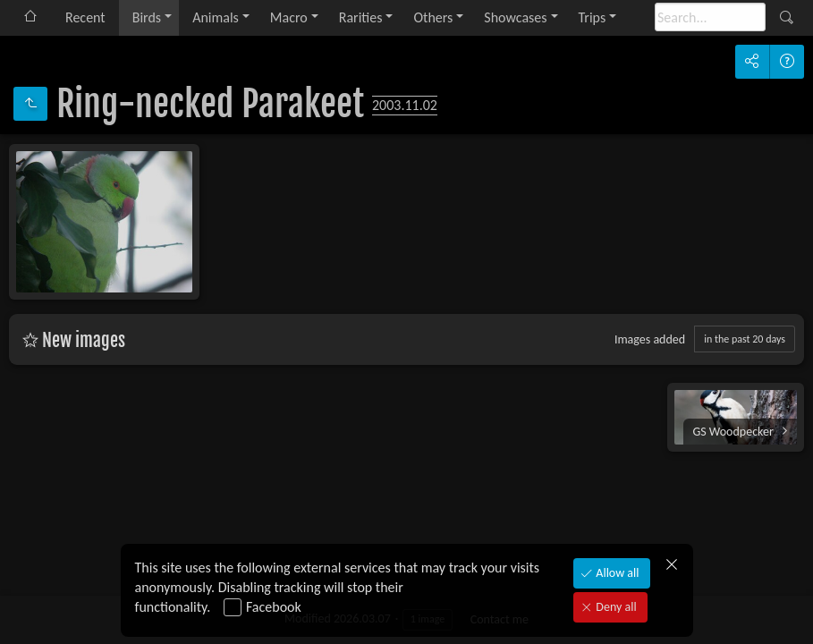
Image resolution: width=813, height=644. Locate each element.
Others (433, 17)
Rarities (361, 17)
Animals (216, 17)
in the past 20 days (745, 339)
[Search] (710, 17)
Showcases (515, 17)
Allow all (616, 573)
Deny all (614, 607)
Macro (289, 17)
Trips (593, 17)
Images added (650, 339)
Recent (85, 17)
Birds (147, 17)
